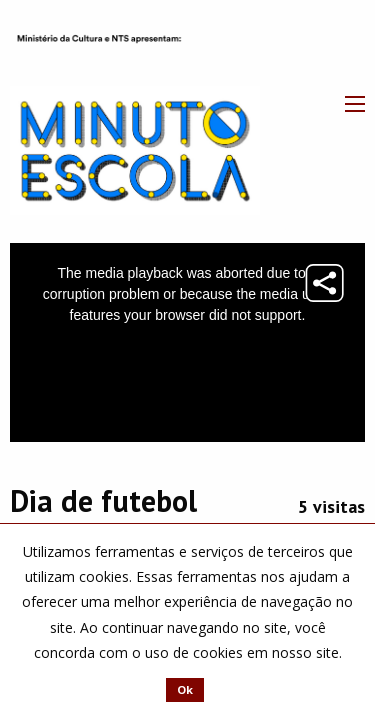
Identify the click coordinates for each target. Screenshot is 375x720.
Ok (185, 689)
